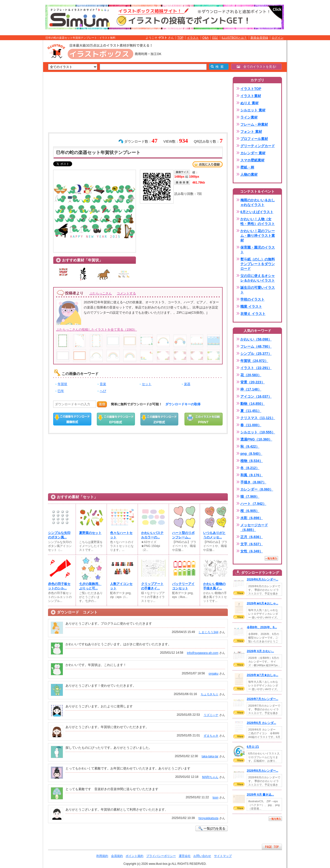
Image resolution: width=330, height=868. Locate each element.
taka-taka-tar (210, 756)
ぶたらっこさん (101, 293)
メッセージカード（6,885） (254, 527)
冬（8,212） (250, 468)
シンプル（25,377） (256, 354)
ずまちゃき (211, 736)
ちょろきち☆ (210, 694)
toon (215, 798)
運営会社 (185, 856)
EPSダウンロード (116, 419)
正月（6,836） (252, 537)
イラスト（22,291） (256, 368)
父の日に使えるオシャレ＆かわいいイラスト (258, 278)
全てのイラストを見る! (256, 67)
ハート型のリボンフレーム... (183, 535)
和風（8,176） (252, 475)
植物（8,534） (252, 461)
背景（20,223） (253, 382)
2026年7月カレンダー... (263, 699)
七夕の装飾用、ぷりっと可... (90, 586)
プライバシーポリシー (161, 856)
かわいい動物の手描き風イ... (214, 586)
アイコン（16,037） (256, 396)
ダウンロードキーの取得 (183, 404)
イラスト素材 (251, 96)
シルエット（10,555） (258, 432)
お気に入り (208, 164)
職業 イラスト (251, 306)
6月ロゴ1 (253, 747)
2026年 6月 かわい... (260, 651)
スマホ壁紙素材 (252, 160)
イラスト (193, 38)
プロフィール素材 (254, 139)
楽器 (187, 384)
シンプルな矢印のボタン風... (59, 535)
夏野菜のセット (90, 533)
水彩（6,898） (252, 518)
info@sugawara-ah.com (203, 653)
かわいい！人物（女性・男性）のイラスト (258, 221)
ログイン (278, 38)
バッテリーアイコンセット (183, 586)
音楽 (103, 384)
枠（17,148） (251, 389)
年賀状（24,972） (254, 361)
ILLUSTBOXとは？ (234, 38)
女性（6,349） (252, 551)
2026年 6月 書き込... (260, 795)
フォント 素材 (251, 132)
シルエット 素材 (253, 110)
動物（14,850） (253, 404)
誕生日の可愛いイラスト (258, 290)
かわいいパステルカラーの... (152, 535)
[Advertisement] (20, 117)
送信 (102, 404)
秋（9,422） (250, 446)
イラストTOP (251, 89)
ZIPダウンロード (159, 419)
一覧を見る (271, 558)
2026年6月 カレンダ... (261, 723)
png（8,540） (251, 454)
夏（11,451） (251, 411)
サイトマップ (223, 856)
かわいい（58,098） (256, 339)
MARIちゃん (210, 777)
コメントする (126, 293)
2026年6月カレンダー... (263, 579)
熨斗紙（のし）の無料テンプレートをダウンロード (258, 264)
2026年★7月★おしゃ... (263, 675)
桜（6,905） (250, 511)
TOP (180, 38)
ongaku (214, 674)
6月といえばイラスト (257, 212)
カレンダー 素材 (253, 153)
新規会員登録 (259, 38)
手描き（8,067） (253, 482)
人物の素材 (249, 174)
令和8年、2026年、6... (262, 627)
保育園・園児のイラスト (258, 250)
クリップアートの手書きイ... (152, 586)
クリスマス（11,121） (258, 418)
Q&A (206, 38)
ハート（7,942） (253, 504)
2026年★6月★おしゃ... (263, 603)
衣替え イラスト (253, 314)
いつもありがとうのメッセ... (214, 535)
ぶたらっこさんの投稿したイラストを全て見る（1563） (97, 330)
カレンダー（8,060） (257, 489)
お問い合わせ (202, 856)
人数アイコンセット (121, 586)
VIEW (239, 593)
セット (147, 384)
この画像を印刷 (204, 419)
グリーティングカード (258, 146)
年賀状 (62, 384)
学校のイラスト (252, 299)
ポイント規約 (134, 856)
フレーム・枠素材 (254, 124)
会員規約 (117, 856)
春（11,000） (251, 425)
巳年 (61, 391)
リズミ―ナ (211, 715)
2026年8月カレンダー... (263, 771)
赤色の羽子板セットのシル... (59, 586)
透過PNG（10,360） (256, 439)
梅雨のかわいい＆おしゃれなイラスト (258, 202)
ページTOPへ (272, 847)
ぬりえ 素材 (249, 103)
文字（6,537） (252, 544)
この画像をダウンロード (72, 419)
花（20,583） (251, 375)
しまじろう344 (208, 632)
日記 (215, 38)
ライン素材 (249, 117)
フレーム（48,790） (256, 346)
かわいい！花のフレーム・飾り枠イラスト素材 (258, 236)
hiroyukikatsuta (208, 818)
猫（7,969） (250, 496)
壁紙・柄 (247, 167)
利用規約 (102, 856)
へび (103, 391)
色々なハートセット (121, 535)
